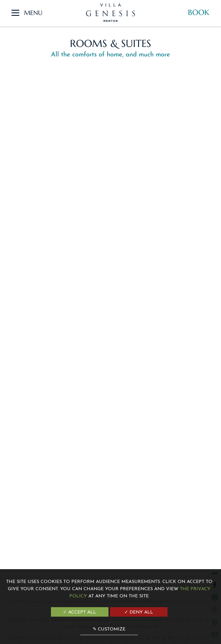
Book (199, 12)
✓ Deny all (139, 612)
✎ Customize (109, 629)
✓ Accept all (80, 612)
